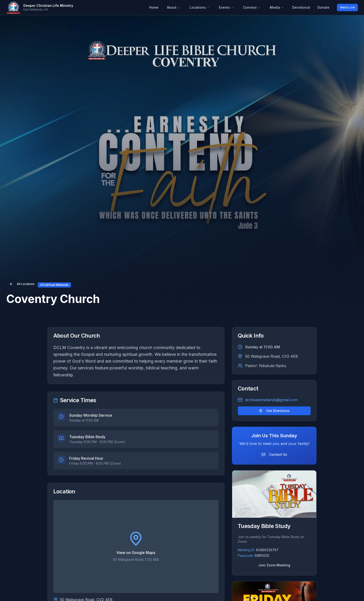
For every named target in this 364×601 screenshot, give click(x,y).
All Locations (22, 284)
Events (226, 7)
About (174, 7)
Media (277, 7)
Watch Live (347, 7)
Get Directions (274, 411)
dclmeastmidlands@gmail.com (271, 400)
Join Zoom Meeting (274, 565)
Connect (252, 7)
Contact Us (274, 454)
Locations (200, 7)
